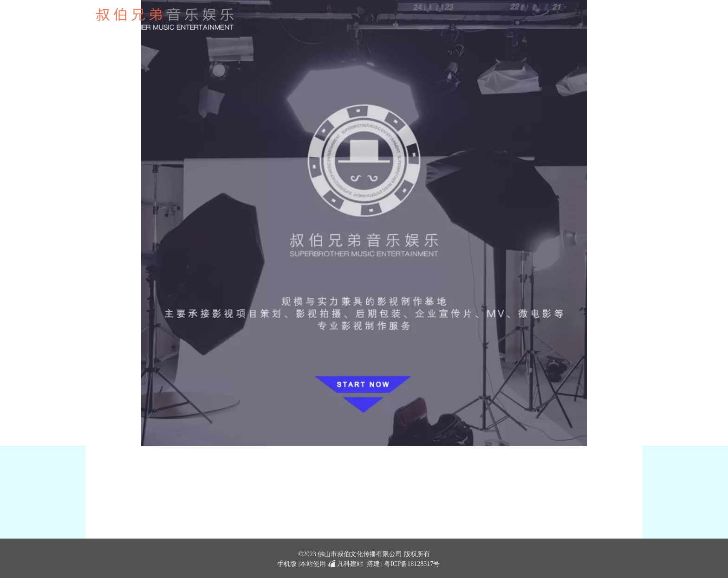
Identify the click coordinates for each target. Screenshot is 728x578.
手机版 (287, 564)
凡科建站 (344, 564)
